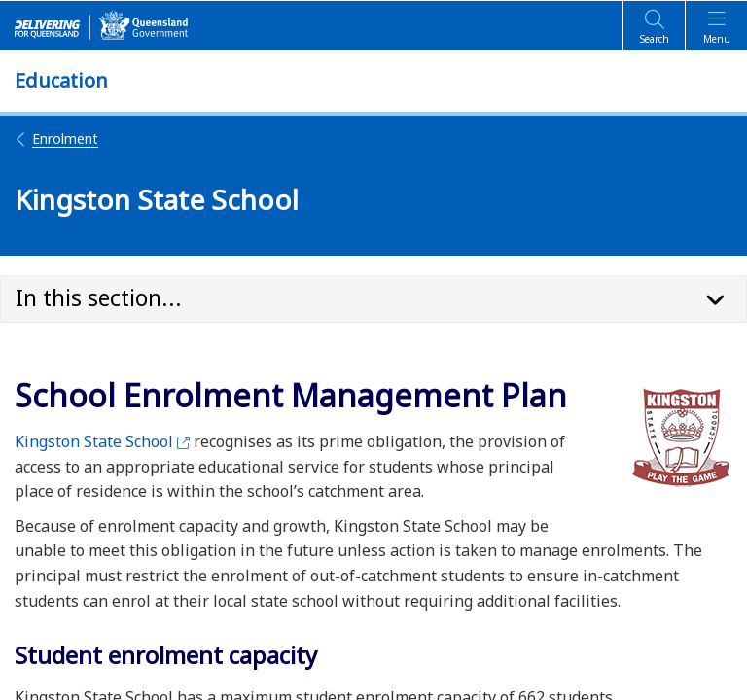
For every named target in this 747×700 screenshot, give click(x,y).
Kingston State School (102, 441)
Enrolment (56, 139)
